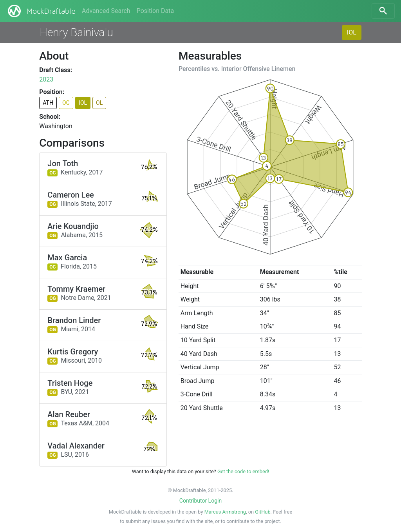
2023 (46, 79)
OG (66, 103)
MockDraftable (41, 11)
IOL (352, 32)
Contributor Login (200, 501)
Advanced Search (106, 11)
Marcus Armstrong (225, 512)
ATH (48, 103)
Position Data (155, 11)
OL (99, 103)
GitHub (263, 512)
